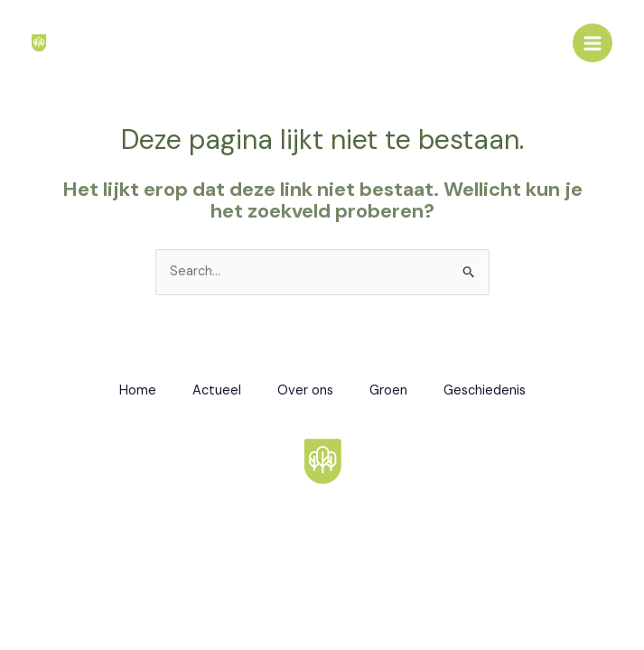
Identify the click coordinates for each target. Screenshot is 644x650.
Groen (388, 390)
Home (138, 390)
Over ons (305, 390)
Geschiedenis (485, 390)
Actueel (217, 390)
